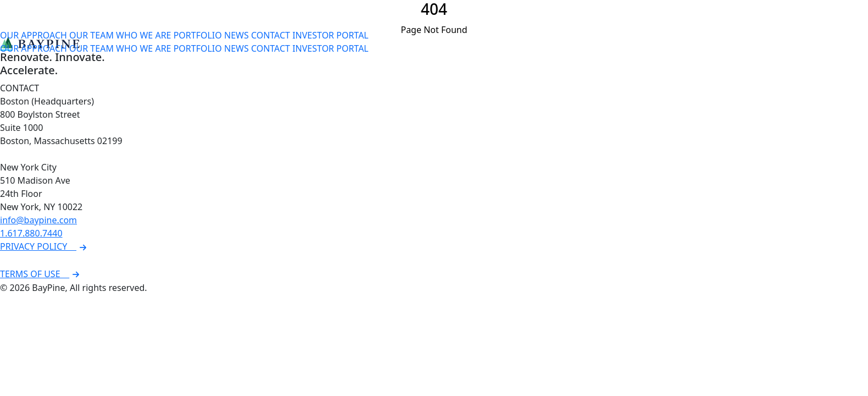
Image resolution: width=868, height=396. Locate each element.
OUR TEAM (91, 35)
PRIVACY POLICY (45, 246)
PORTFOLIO (198, 35)
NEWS (237, 35)
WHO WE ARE (143, 35)
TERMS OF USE (41, 274)
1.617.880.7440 (31, 233)
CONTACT (271, 35)
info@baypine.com (38, 220)
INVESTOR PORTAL (330, 35)
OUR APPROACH (34, 35)
